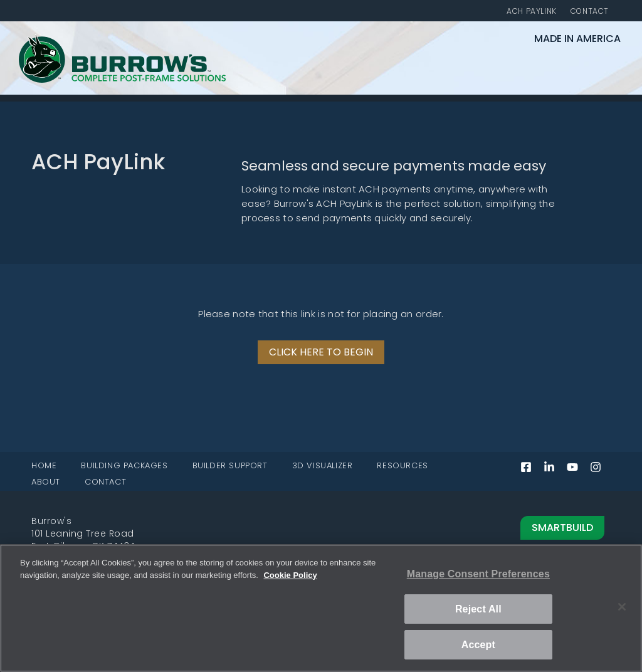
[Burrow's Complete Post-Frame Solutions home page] (122, 80)
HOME (44, 466)
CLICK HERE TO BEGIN (321, 353)
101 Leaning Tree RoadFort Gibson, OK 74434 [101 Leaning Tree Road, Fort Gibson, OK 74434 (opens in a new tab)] (83, 541)
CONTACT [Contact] (590, 12)
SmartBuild (562, 528)
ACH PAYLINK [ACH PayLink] (532, 12)
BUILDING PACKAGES (124, 466)
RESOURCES (402, 466)
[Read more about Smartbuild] (466, 528)
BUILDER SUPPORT (230, 466)
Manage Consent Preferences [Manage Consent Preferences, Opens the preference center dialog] (478, 574)
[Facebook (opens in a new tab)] (531, 470)
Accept (478, 645)
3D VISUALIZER (323, 466)
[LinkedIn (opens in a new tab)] (554, 470)
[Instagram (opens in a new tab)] (600, 470)
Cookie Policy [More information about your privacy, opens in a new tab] (290, 575)
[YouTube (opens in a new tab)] (577, 470)
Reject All (478, 609)
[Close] (622, 607)
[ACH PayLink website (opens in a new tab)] (321, 353)
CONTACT (105, 482)
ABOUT (46, 482)
